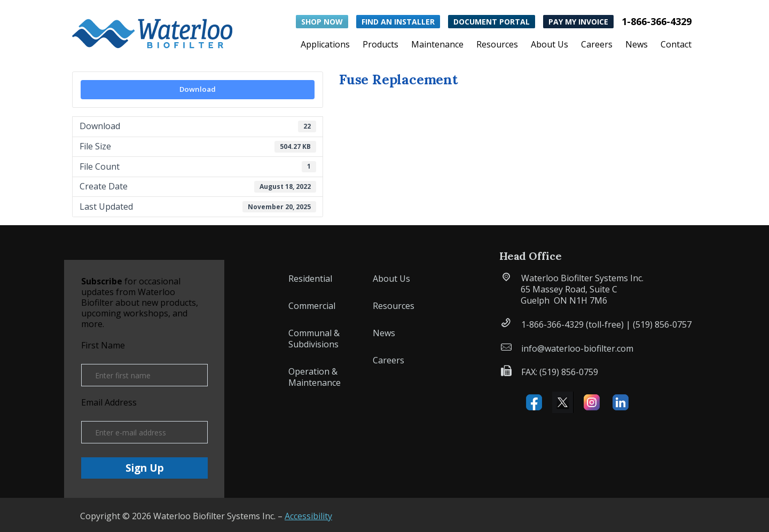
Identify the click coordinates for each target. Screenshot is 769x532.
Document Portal (492, 22)
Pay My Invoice (578, 22)
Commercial (312, 306)
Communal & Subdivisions (314, 339)
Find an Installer (398, 22)
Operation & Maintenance (315, 377)
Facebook (534, 402)
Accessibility (308, 516)
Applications (325, 45)
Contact (676, 45)
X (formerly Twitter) (563, 402)
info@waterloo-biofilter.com (577, 348)
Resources (497, 45)
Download (198, 89)
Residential (310, 279)
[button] (152, 31)
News (637, 45)
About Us (550, 45)
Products (380, 45)
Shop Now (322, 22)
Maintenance (437, 45)
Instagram (592, 402)
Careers (597, 45)
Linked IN (621, 402)
